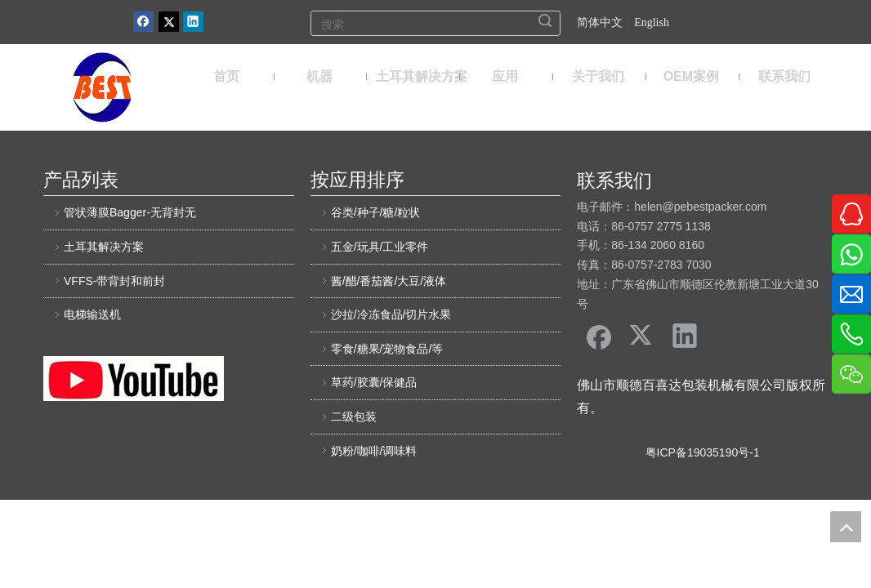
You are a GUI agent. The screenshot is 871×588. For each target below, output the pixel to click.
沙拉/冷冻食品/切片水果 (391, 314)
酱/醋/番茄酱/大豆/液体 (389, 281)
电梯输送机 (92, 314)
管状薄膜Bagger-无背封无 (130, 212)
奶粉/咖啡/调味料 (374, 451)
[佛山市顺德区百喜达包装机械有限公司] (102, 87)
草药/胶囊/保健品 (374, 382)
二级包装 (354, 416)
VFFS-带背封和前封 (114, 281)
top (846, 527)
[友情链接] (134, 379)
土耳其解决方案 (104, 247)
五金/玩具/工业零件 (380, 247)
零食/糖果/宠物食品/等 (387, 349)
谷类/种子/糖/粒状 (376, 212)
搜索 (545, 20)
